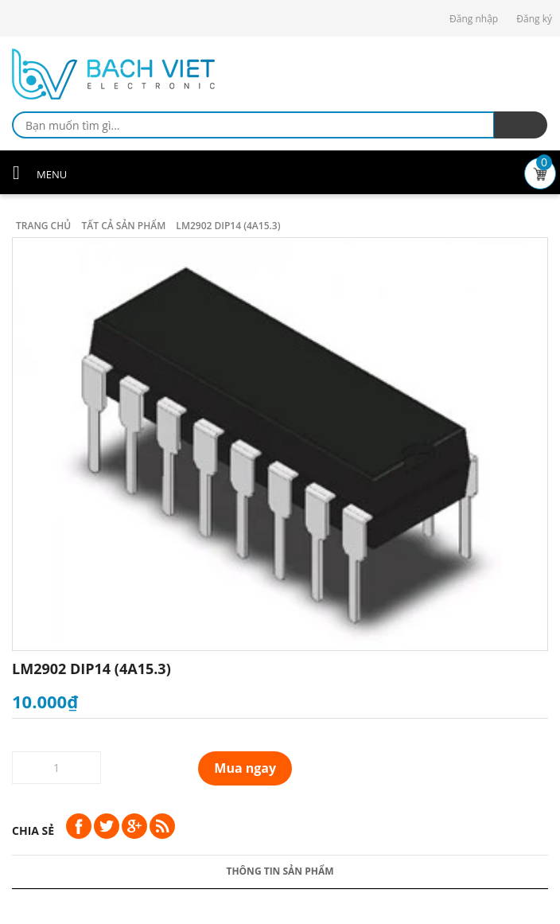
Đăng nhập (474, 19)
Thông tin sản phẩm (280, 871)
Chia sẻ (33, 830)
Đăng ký (534, 19)
